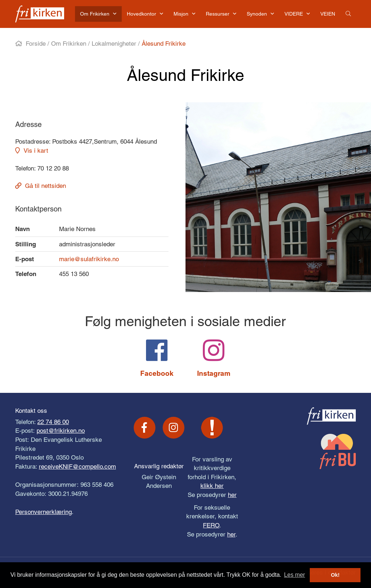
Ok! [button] (335, 575)
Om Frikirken (69, 44)
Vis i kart (36, 151)
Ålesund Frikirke (164, 44)
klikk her (212, 486)
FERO (211, 525)
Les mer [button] (295, 575)
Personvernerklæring (43, 512)
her (232, 495)
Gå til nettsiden (45, 186)
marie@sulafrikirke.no (89, 259)
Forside (36, 44)
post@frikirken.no (61, 431)
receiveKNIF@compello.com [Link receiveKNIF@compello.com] (77, 466)
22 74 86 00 (53, 422)
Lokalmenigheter (114, 44)
